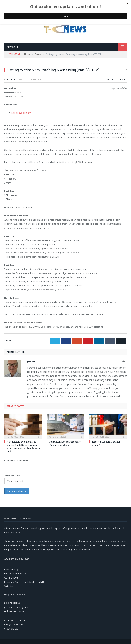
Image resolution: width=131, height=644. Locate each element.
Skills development (117, 79)
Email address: (13, 475)
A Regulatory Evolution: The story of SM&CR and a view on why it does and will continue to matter (24, 446)
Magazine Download (15, 595)
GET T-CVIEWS (11, 578)
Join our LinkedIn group (16, 607)
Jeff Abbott (13, 79)
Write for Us (10, 586)
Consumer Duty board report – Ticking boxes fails (65, 443)
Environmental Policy (15, 573)
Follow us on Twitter (14, 611)
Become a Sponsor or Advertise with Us (25, 582)
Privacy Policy (11, 569)
